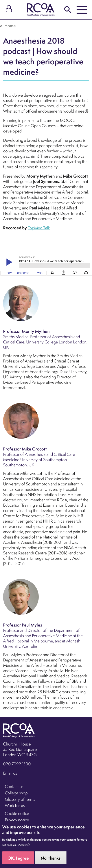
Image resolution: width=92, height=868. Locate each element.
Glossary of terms (20, 799)
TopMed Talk (39, 228)
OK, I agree (18, 858)
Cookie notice (17, 813)
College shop (16, 793)
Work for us (15, 805)
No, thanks (51, 858)
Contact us (14, 786)
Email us (10, 773)
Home (10, 26)
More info (24, 845)
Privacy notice (17, 820)
